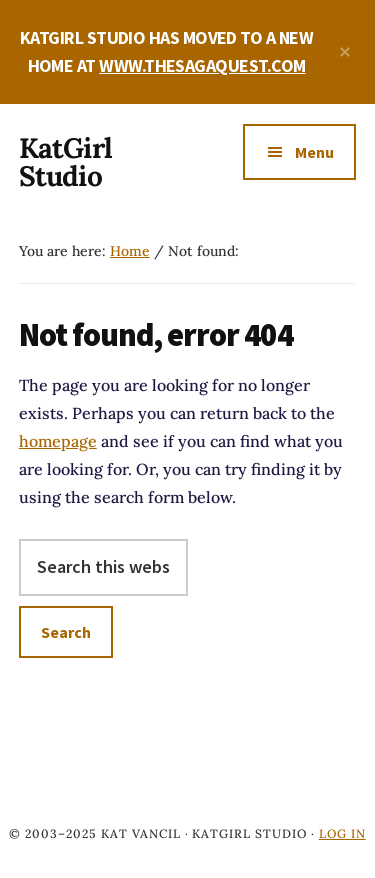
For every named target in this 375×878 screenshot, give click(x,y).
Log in (342, 833)
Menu (314, 152)
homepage (58, 441)
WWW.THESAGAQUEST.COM (202, 65)
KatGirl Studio (65, 162)
